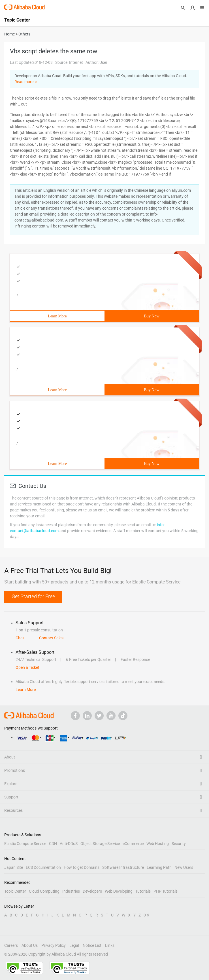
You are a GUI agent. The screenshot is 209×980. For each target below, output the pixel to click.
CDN (53, 844)
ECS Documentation (43, 867)
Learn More (57, 316)
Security (179, 844)
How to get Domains (82, 867)
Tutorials (143, 891)
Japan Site (14, 867)
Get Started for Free (33, 596)
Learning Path (159, 867)
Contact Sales (51, 638)
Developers (92, 891)
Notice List (92, 945)
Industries (71, 891)
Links (110, 945)
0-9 (146, 915)
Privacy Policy (54, 945)
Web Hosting (158, 844)
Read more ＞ (26, 82)
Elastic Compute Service (25, 844)
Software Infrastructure (123, 867)
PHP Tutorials (166, 891)
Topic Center (15, 891)
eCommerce (133, 844)
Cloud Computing (44, 891)
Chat (20, 638)
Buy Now (152, 316)
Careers (11, 945)
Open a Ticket (27, 667)
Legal (74, 945)
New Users (184, 867)
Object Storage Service (100, 844)
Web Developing (119, 891)
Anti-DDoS (69, 844)
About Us (30, 945)
